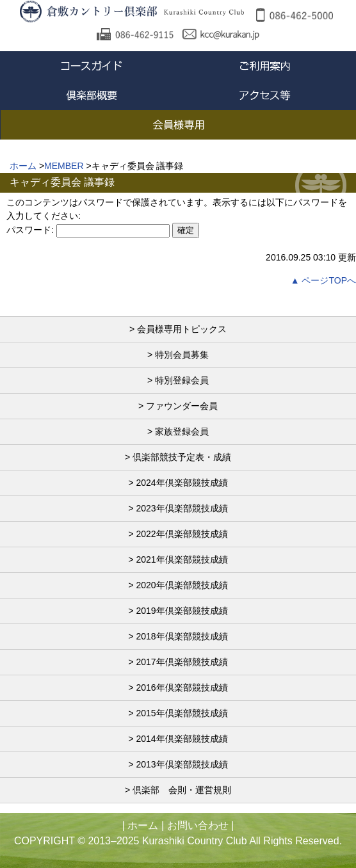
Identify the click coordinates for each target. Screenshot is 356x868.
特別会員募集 (182, 355)
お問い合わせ (198, 825)
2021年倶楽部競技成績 (182, 559)
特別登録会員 (182, 380)
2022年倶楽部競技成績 (182, 534)
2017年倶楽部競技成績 (182, 662)
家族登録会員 (182, 431)
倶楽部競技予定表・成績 (182, 457)
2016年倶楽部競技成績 (182, 687)
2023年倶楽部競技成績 (182, 508)
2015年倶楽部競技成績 (182, 713)
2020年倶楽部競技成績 (182, 585)
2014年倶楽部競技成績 (182, 739)
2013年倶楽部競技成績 (182, 764)
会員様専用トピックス (182, 329)
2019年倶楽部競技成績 (182, 611)
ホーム (143, 825)
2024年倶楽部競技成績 (182, 483)
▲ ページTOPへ (323, 280)
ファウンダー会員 (182, 406)
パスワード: (88, 230)
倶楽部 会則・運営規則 (182, 790)
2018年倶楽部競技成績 (182, 636)
